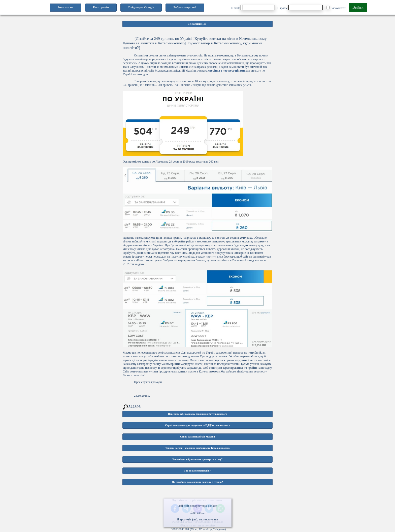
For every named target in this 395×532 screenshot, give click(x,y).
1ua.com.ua (65, 7)
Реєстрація (101, 7)
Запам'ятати (336, 8)
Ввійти (358, 7)
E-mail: (253, 8)
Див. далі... (197, 513)
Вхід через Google (141, 7)
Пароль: (300, 8)
